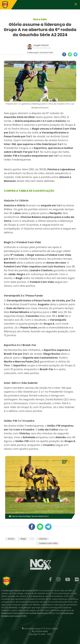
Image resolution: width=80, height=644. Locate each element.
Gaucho (43, 539)
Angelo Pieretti (41, 45)
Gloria (11, 539)
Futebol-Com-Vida (48, 543)
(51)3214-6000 (41, 631)
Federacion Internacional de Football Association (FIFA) (28, 613)
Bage (23, 539)
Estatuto (13, 607)
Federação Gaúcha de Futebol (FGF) (21, 590)
